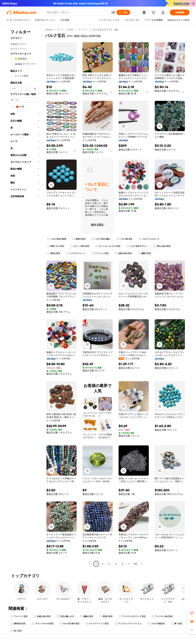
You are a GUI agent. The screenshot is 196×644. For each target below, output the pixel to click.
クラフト (83, 30)
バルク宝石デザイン (137, 246)
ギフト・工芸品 (65, 30)
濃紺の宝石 (145, 253)
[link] (192, 613)
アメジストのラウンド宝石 (132, 616)
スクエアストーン (76, 253)
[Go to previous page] (90, 564)
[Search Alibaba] (78, 12)
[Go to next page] (142, 564)
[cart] (154, 13)
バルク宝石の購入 (101, 239)
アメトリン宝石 (100, 253)
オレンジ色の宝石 (80, 246)
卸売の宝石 (79, 239)
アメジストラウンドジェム (128, 624)
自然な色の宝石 (123, 253)
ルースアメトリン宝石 (97, 624)
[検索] (123, 12)
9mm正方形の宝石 (70, 624)
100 (135, 564)
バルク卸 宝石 (125, 239)
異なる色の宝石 (162, 246)
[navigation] (25, 297)
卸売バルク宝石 (56, 246)
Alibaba (49, 30)
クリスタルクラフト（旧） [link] (106, 30)
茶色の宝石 (54, 253)
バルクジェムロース (149, 239)
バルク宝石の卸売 (57, 239)
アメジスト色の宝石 (162, 616)
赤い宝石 (16, 631)
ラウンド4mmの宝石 (43, 624)
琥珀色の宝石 (18, 624)
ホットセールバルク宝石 (108, 246)
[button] (113, 12)
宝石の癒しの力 (65, 616)
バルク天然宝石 (156, 624)
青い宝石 (177, 624)
